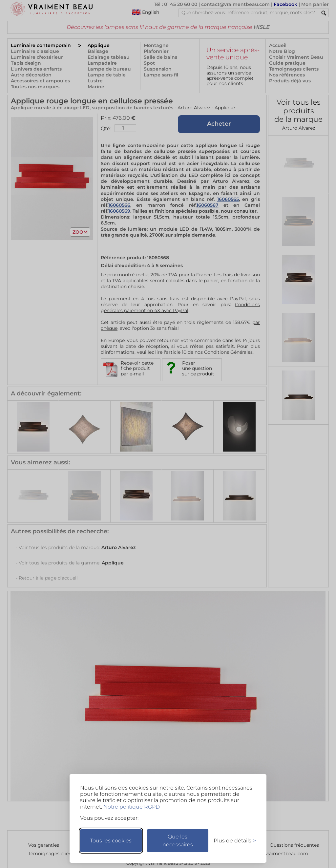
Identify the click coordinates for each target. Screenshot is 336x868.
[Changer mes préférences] (232, 841)
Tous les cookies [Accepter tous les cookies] (111, 841)
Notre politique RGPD (132, 807)
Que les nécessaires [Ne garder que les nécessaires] (178, 841)
